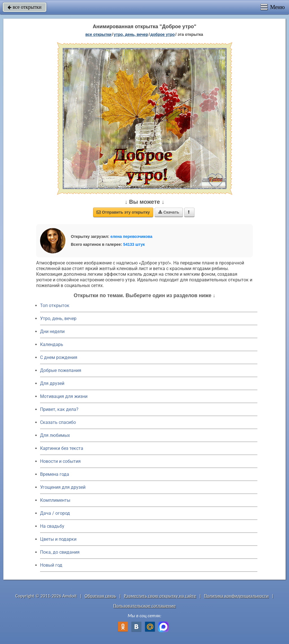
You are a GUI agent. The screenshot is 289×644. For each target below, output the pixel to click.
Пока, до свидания (60, 552)
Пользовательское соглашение (144, 606)
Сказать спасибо (58, 422)
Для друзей (52, 383)
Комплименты (55, 500)
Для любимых (55, 435)
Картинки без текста (62, 448)
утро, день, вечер (131, 34)
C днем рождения (59, 357)
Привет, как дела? (59, 409)
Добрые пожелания (61, 370)
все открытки (25, 7)
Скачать (169, 212)
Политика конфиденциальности (236, 596)
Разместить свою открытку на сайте (160, 596)
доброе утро (163, 34)
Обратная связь (100, 596)
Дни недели (52, 331)
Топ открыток (55, 305)
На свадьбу (52, 526)
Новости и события (60, 461)
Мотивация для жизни (64, 396)
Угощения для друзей (63, 487)
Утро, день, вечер (58, 318)
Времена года (55, 474)
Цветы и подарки (58, 539)
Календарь (52, 344)
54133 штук (134, 244)
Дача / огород (55, 513)
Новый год (51, 565)
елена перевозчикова (131, 236)
